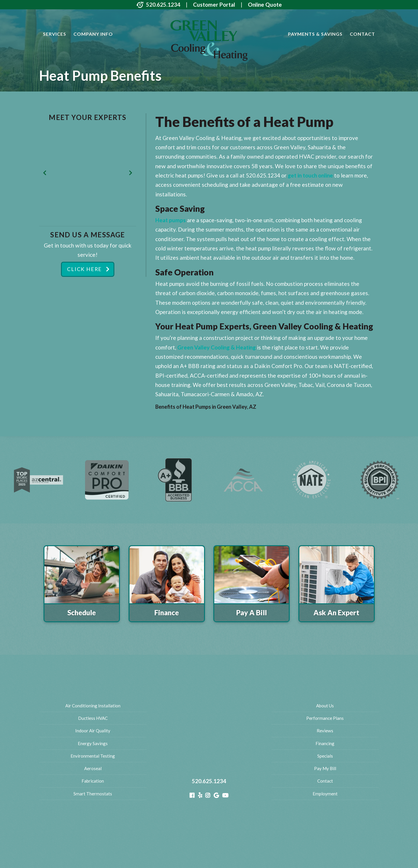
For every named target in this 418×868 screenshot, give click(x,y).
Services (55, 34)
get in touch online (310, 175)
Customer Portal (214, 5)
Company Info (93, 34)
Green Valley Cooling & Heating (217, 347)
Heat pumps (171, 220)
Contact (362, 34)
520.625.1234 (163, 5)
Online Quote (265, 5)
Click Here (84, 269)
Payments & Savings (315, 34)
